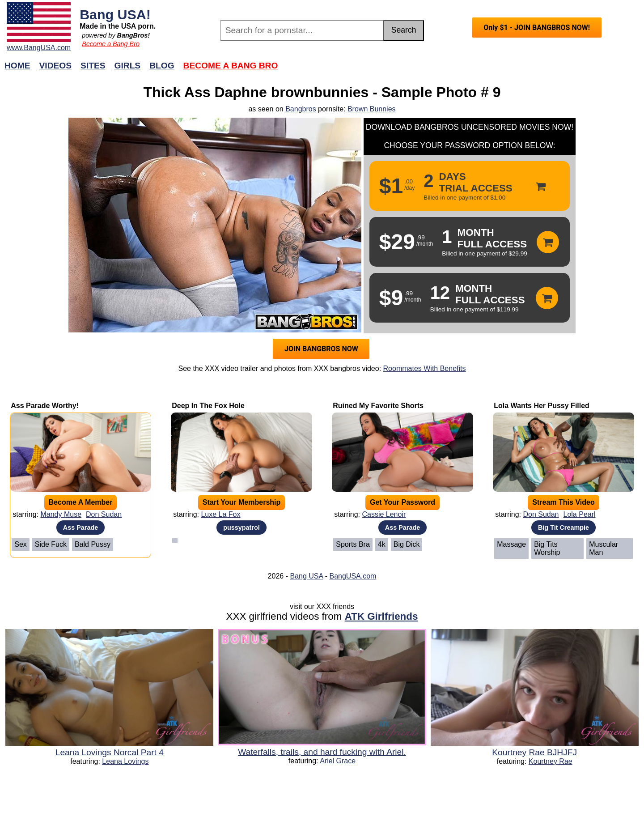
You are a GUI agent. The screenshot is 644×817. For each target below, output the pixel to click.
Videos (56, 66)
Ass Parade (80, 528)
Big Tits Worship (547, 548)
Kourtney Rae (551, 761)
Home (17, 66)
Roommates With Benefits (425, 368)
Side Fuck (51, 544)
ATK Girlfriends (381, 616)
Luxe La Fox (220, 514)
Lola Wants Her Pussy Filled (542, 406)
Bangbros (301, 109)
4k (382, 544)
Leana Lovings (125, 761)
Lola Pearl (580, 514)
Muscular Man (604, 548)
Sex (21, 544)
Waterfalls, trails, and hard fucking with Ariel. (322, 752)
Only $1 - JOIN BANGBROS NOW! (537, 28)
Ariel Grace (338, 761)
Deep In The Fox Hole (208, 406)
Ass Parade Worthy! (45, 406)
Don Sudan (104, 514)
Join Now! (463, 70)
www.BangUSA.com (39, 48)
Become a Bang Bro (111, 44)
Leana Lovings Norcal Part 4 (110, 752)
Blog (162, 66)
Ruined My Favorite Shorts (378, 406)
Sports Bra (353, 544)
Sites (93, 66)
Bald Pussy (93, 544)
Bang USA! (115, 14)
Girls (128, 66)
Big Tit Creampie (563, 528)
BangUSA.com (353, 576)
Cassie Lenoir (384, 514)
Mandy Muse (61, 514)
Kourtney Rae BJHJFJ (534, 752)
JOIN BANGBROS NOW (321, 349)
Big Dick (407, 544)
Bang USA (306, 576)
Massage (511, 544)
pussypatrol (241, 528)
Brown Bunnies (372, 109)
